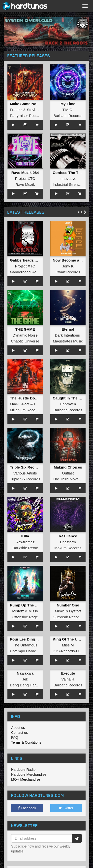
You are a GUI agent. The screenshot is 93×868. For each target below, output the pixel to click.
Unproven (68, 404)
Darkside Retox (25, 548)
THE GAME (25, 329)
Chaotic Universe (25, 341)
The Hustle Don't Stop (29, 398)
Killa (25, 536)
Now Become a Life (70, 260)
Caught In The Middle (72, 398)
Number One (68, 605)
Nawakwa (25, 673)
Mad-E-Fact (20, 404)
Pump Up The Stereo (28, 605)
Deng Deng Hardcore (28, 685)
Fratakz (16, 110)
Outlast (68, 473)
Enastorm (68, 542)
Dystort (75, 611)
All (82, 212)
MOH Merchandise (26, 779)
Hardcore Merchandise (29, 774)
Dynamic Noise (25, 335)
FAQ (15, 737)
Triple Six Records (25, 479)
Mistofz (18, 611)
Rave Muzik (25, 184)
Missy (33, 611)
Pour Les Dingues (26, 639)
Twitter (66, 808)
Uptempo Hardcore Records (33, 651)
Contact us (19, 733)
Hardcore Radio (23, 770)
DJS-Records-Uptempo (72, 651)
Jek (25, 679)
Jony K (68, 266)
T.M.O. (68, 110)
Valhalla (68, 679)
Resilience (68, 536)
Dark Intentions (67, 335)
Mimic (60, 611)
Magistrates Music (68, 341)
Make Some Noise (26, 104)
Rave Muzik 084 (25, 173)
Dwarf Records (68, 272)
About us (18, 728)
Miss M (68, 645)
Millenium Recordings (28, 410)
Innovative (68, 179)
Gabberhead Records (28, 272)
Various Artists (25, 473)
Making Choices (68, 467)
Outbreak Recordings (70, 617)
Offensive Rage (25, 617)
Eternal (68, 329)
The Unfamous (25, 645)
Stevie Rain (36, 110)
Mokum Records (68, 548)
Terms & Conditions (26, 742)
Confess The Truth (69, 173)
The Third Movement (70, 479)
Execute (68, 673)
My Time (68, 104)
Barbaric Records (68, 116)
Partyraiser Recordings (29, 116)
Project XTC (25, 179)
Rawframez (25, 542)
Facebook (27, 808)
